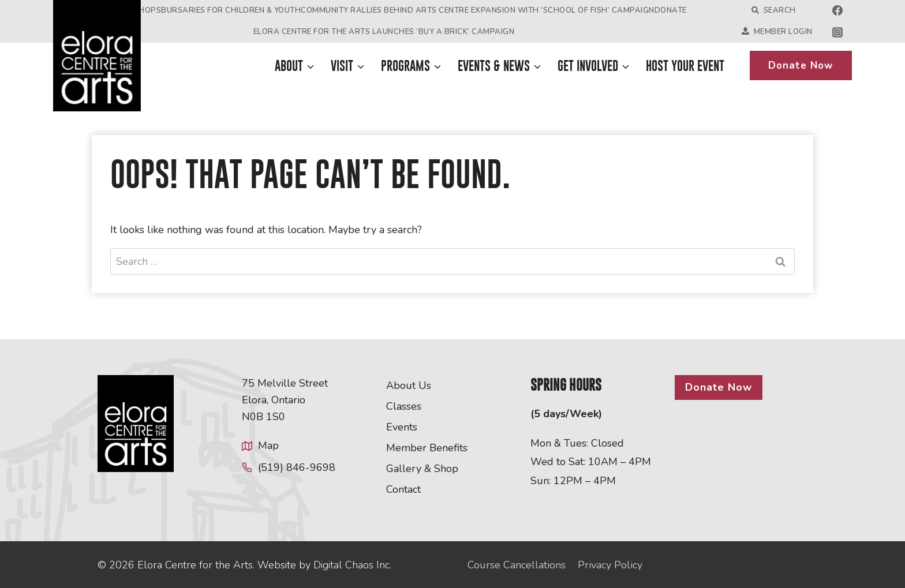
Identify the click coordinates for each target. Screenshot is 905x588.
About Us (409, 385)
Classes (404, 406)
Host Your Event (685, 66)
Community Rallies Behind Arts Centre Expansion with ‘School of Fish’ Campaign (478, 10)
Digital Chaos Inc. (352, 565)
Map (268, 445)
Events (402, 427)
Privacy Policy (610, 565)
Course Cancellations (517, 565)
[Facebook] (837, 10)
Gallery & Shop (422, 469)
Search (774, 10)
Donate (671, 10)
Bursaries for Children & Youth (231, 10)
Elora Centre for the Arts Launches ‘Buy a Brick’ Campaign (384, 32)
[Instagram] (837, 32)
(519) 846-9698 (297, 467)
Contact (403, 489)
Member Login (777, 32)
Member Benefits (427, 448)
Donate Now (801, 65)
